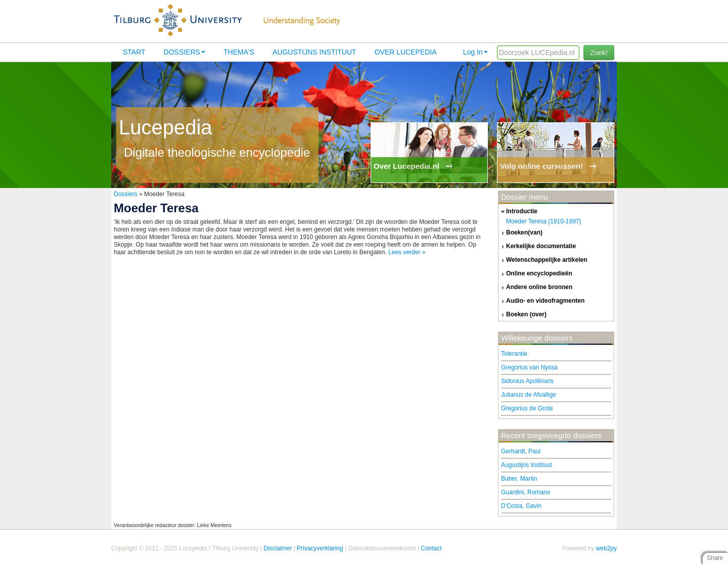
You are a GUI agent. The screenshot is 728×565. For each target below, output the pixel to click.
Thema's (239, 52)
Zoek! (599, 53)
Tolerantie (514, 354)
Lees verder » (407, 252)
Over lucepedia (406, 52)
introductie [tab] (518, 212)
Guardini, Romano (526, 492)
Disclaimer (278, 548)
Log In (475, 52)
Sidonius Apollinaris (527, 381)
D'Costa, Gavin (521, 506)
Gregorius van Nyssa (529, 367)
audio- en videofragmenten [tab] (541, 301)
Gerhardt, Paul (521, 451)
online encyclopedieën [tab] (535, 274)
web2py (606, 548)
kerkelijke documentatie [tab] (537, 247)
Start (134, 52)
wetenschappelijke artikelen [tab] (543, 260)
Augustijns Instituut (314, 52)
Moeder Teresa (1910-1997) (544, 221)
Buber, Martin (519, 479)
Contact (431, 548)
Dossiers (185, 52)
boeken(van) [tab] (520, 233)
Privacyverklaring (320, 548)
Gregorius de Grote (527, 408)
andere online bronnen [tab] (535, 288)
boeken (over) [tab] (522, 315)
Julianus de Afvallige (529, 395)
